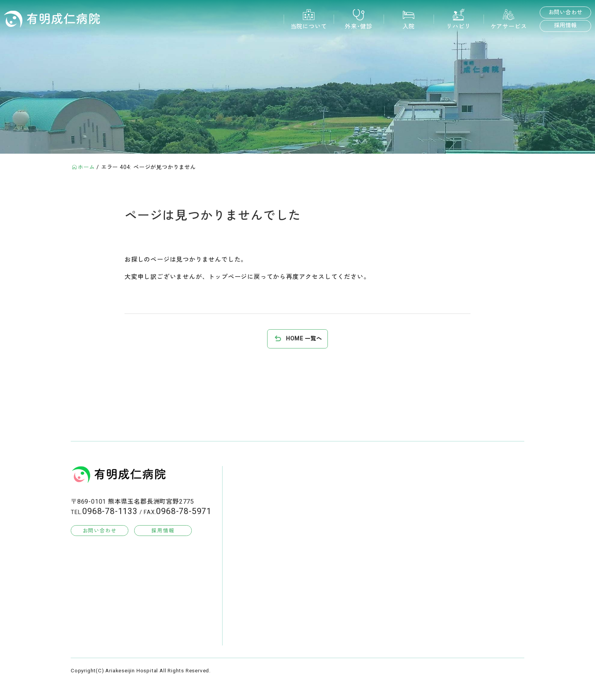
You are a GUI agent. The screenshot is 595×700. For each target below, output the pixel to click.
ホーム (86, 167)
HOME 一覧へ (304, 339)
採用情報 (565, 26)
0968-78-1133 (110, 511)
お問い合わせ (566, 12)
